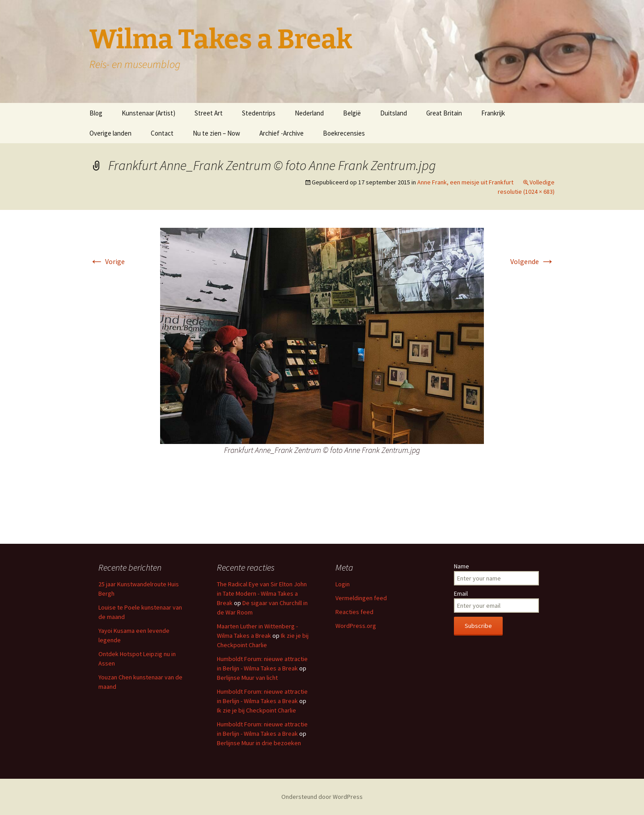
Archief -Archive (282, 133)
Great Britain (444, 113)
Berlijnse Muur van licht (247, 678)
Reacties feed (354, 612)
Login (343, 584)
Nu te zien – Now (216, 133)
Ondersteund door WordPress (322, 797)
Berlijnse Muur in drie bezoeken (259, 743)
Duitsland (394, 113)
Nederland (309, 113)
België (352, 113)
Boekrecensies (344, 133)
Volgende (532, 261)
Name (462, 566)
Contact (162, 133)
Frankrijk (493, 113)
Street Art (209, 113)
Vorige (107, 261)
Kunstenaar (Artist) (148, 113)
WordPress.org (356, 626)
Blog (96, 113)
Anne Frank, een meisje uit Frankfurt (465, 182)
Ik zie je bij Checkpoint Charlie (256, 710)
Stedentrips (259, 113)
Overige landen (110, 133)
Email (461, 593)
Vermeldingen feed (361, 598)
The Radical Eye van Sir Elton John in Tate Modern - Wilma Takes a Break (262, 593)
